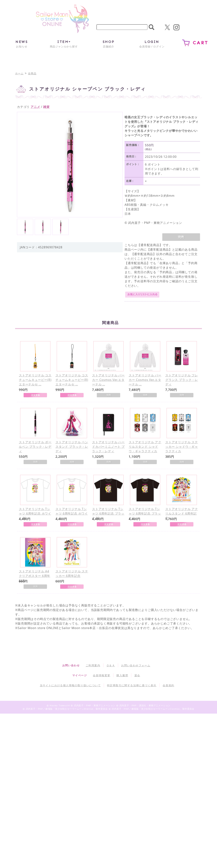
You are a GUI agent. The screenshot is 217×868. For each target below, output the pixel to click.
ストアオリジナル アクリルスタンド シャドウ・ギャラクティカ (145, 447)
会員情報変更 (102, 675)
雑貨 (46, 107)
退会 (137, 675)
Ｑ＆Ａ (111, 665)
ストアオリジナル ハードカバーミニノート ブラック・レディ (108, 447)
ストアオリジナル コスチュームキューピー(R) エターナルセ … (35, 380)
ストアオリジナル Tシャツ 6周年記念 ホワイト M (35, 513)
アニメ (35, 107)
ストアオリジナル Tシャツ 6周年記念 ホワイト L (72, 513)
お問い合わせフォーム (136, 665)
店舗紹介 (108, 44)
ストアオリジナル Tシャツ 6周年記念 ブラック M (108, 513)
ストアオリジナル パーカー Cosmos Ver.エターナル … (108, 380)
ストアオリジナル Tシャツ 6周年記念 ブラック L (145, 513)
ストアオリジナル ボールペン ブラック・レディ (35, 447)
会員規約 (169, 685)
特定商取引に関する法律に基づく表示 (132, 685)
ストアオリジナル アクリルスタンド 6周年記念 (182, 513)
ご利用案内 (93, 665)
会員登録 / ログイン (152, 44)
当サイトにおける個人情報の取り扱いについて (70, 685)
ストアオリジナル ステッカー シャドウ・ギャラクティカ (182, 447)
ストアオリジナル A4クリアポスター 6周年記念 (35, 576)
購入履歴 (122, 675)
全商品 (32, 73)
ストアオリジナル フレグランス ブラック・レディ (182, 380)
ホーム (19, 73)
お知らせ (22, 44)
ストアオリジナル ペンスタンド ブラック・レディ (72, 447)
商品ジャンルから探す (64, 44)
